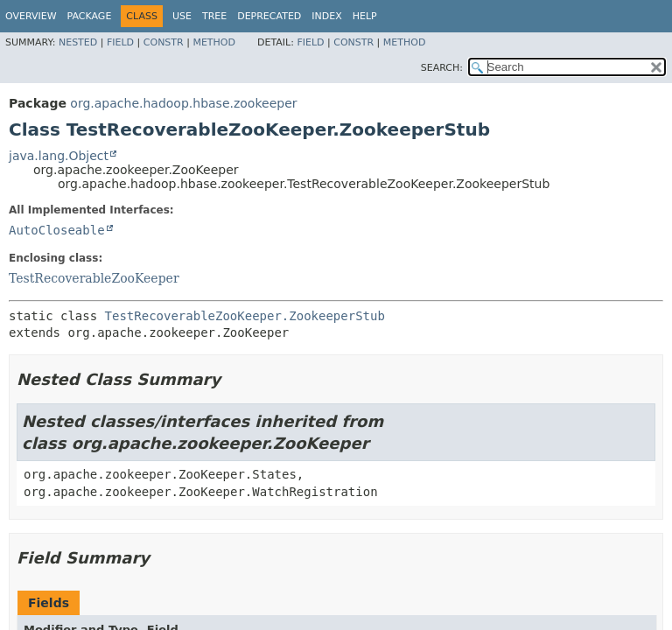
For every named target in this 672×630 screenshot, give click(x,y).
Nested (78, 42)
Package (90, 16)
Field (120, 42)
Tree (214, 16)
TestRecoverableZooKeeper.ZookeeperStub (245, 316)
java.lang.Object (59, 156)
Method (214, 42)
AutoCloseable (57, 230)
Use (182, 16)
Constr (164, 42)
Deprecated (269, 16)
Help (365, 16)
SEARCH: (442, 68)
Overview (31, 16)
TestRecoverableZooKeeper (94, 278)
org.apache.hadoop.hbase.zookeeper (183, 103)
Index (326, 16)
